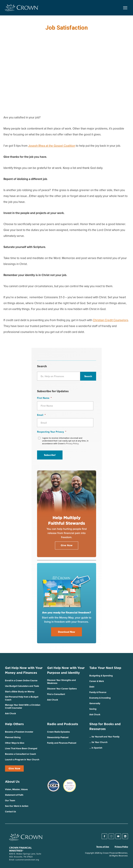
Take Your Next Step (105, 668)
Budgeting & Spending (101, 676)
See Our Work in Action (17, 806)
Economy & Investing (100, 698)
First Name (44, 398)
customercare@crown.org (27, 860)
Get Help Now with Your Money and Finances (24, 670)
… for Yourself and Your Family (104, 737)
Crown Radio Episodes (58, 732)
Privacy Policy (121, 847)
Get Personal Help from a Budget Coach (22, 698)
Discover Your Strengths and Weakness (61, 682)
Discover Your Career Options (62, 689)
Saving (93, 709)
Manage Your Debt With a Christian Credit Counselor (23, 706)
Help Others (14, 724)
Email (41, 415)
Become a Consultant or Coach (21, 754)
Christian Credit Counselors (110, 320)
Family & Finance (98, 692)
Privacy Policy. (72, 443)
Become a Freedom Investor (19, 732)
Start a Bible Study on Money (20, 692)
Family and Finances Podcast (62, 743)
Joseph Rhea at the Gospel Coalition (52, 146)
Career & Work (97, 681)
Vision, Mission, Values (16, 789)
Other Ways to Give (15, 743)
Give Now (14, 768)
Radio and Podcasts (63, 724)
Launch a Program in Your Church (22, 760)
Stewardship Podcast (58, 737)
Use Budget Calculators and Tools (22, 686)
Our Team (10, 800)
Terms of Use (103, 847)
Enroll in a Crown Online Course (21, 680)
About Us (12, 782)
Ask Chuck (10, 713)
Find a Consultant (56, 694)
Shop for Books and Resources (105, 726)
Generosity (95, 703)
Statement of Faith (14, 795)
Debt (92, 687)
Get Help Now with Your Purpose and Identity (66, 670)
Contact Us (10, 812)
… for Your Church (98, 742)
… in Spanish (96, 748)
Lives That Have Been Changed (21, 748)
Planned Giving (13, 737)
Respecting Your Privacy (52, 432)
